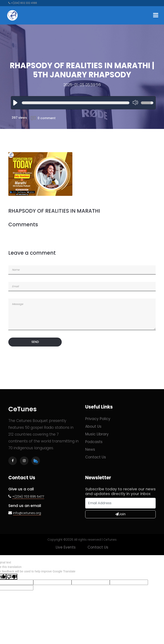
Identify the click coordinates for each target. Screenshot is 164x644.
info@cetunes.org (27, 513)
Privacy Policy (98, 419)
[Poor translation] (12, 577)
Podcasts (94, 442)
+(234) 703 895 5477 (28, 496)
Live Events (66, 547)
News (90, 449)
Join (120, 514)
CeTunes (23, 409)
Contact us (96, 457)
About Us (93, 426)
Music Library (97, 434)
